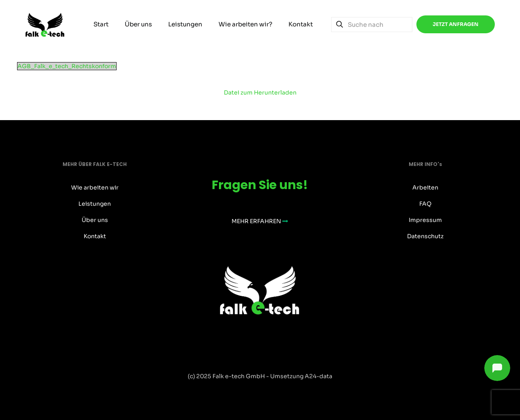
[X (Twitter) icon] (260, 390)
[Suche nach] (372, 25)
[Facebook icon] (252, 390)
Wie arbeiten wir (95, 187)
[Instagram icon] (269, 390)
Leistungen (95, 204)
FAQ (425, 204)
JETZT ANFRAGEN (456, 24)
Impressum (425, 220)
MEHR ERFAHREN (260, 221)
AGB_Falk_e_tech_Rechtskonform (67, 66)
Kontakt (95, 236)
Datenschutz (425, 236)
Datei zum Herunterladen (260, 93)
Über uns (95, 220)
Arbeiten (425, 187)
